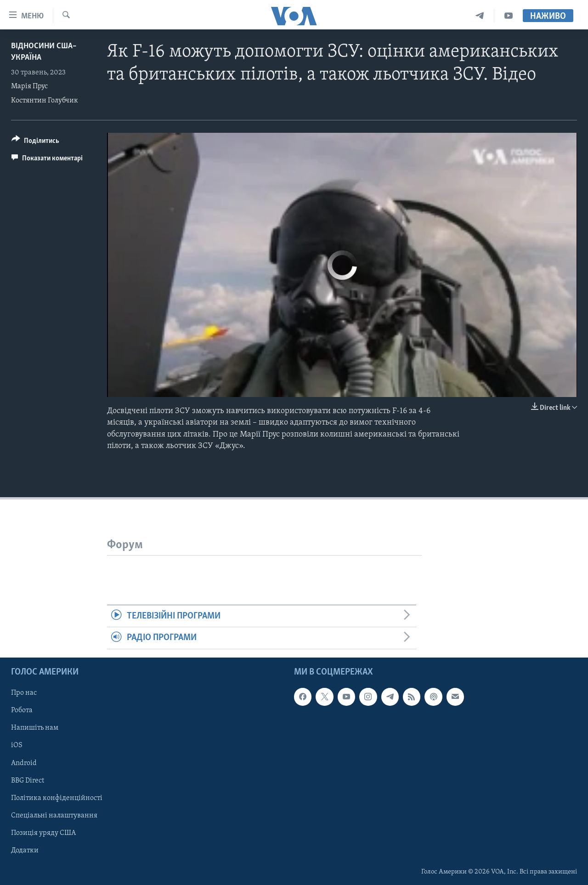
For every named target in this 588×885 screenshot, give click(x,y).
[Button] (35, 142)
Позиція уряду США (43, 833)
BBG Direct (28, 780)
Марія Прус (29, 86)
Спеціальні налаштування (54, 815)
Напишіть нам (35, 728)
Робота (22, 710)
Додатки (25, 851)
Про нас (24, 693)
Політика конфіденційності (57, 798)
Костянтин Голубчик (45, 101)
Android (24, 763)
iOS (17, 745)
